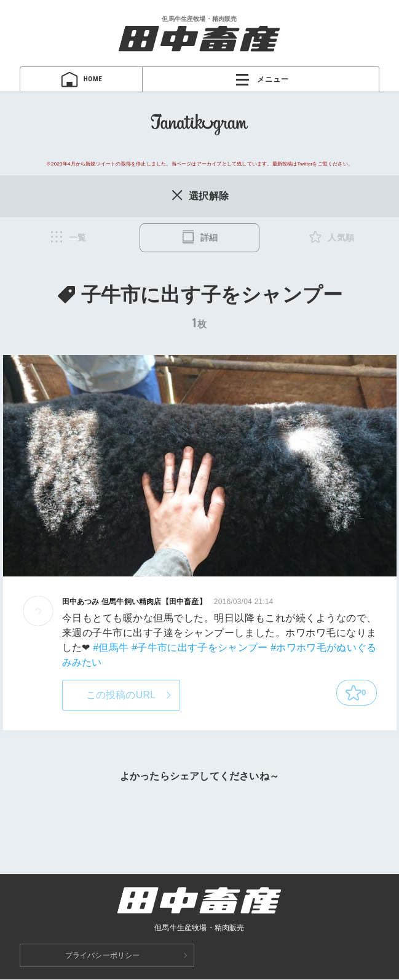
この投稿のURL (121, 695)
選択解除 (199, 196)
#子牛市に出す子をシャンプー (199, 648)
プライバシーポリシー (103, 956)
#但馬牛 (111, 648)
